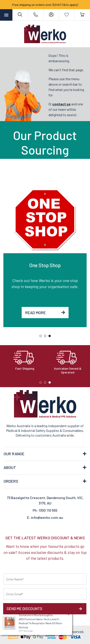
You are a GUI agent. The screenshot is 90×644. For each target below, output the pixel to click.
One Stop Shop (45, 265)
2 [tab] (46, 337)
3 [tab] (51, 337)
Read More (45, 313)
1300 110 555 (48, 510)
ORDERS (11, 481)
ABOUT (10, 467)
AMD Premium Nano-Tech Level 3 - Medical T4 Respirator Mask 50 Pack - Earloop (41, 623)
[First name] (45, 579)
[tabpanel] (45, 256)
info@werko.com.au (47, 517)
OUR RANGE (14, 454)
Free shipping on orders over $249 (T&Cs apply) (45, 5)
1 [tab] (42, 337)
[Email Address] (45, 594)
